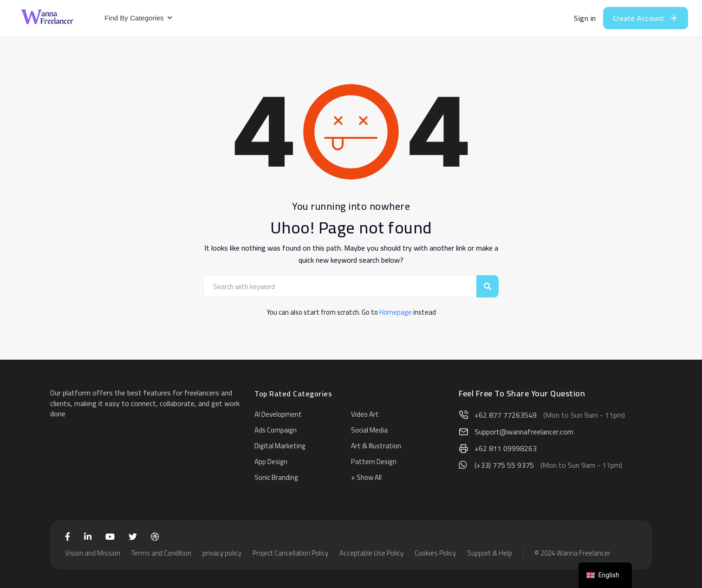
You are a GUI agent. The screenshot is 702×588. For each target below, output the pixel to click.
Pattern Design (374, 462)
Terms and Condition (161, 553)
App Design (271, 462)
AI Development (278, 414)
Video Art (365, 414)
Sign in (585, 18)
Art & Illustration (376, 446)
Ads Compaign (276, 430)
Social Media (369, 430)
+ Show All (366, 477)
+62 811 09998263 (506, 448)
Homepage (396, 312)
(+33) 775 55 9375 (504, 465)
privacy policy (222, 553)
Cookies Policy (435, 553)
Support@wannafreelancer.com (524, 432)
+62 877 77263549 (506, 415)
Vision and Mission (93, 553)
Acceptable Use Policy (371, 553)
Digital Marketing (280, 446)
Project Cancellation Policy (290, 553)
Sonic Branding (276, 477)
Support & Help (490, 553)
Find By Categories (134, 18)
